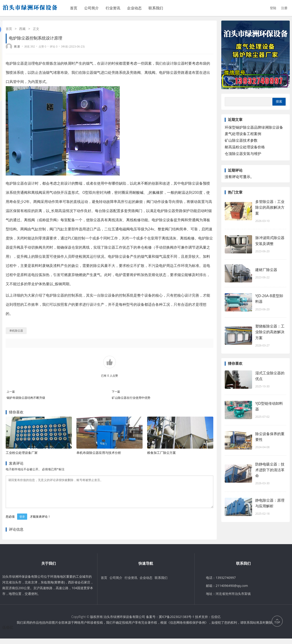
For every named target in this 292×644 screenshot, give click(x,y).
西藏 (22, 29)
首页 (74, 8)
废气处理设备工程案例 (243, 134)
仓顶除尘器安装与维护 (243, 154)
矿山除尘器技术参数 (241, 140)
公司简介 (91, 8)
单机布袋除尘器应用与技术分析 (99, 453)
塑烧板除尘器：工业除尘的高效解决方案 (270, 332)
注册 (284, 8)
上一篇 (11, 392)
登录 (22, 522)
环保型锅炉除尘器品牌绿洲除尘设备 (254, 127)
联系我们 (156, 8)
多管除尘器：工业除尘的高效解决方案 (270, 207)
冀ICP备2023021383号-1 (177, 622)
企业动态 (134, 8)
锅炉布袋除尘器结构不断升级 (26, 398)
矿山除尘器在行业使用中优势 (131, 398)
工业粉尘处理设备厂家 (22, 453)
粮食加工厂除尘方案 (162, 453)
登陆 (273, 8)
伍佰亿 (216, 622)
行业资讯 (113, 8)
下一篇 (116, 392)
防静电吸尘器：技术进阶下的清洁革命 (270, 470)
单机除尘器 (16, 331)
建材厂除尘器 (266, 270)
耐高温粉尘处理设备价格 (245, 147)
